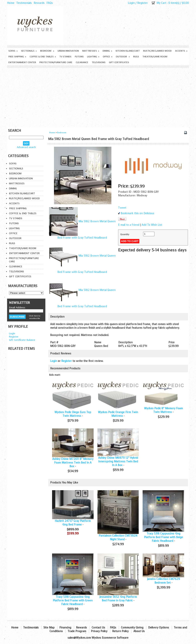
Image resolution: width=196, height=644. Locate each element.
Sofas (13, 51)
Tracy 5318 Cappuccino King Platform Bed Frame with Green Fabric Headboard (73, 601)
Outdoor (123, 57)
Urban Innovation (68, 51)
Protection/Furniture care (56, 62)
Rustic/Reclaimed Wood (157, 51)
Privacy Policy (99, 631)
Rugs (136, 57)
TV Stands (65, 57)
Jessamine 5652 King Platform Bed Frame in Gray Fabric (118, 599)
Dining (107, 51)
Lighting (93, 57)
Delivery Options (159, 628)
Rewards (39, 3)
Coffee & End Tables (43, 57)
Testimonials (24, 3)
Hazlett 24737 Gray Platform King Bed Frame (73, 523)
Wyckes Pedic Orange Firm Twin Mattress (118, 414)
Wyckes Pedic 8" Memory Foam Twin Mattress (163, 410)
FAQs (50, 3)
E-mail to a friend (129, 225)
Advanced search (26, 147)
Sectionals (29, 51)
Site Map (49, 628)
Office (108, 57)
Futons (79, 57)
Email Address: (17, 308)
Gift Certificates (119, 62)
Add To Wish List (152, 225)
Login (131, 3)
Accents (181, 51)
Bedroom (47, 51)
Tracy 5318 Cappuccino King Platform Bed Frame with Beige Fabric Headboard (163, 537)
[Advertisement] (98, 97)
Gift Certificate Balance (22, 340)
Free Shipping (17, 57)
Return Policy (120, 631)
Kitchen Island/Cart (128, 51)
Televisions (99, 62)
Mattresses (91, 51)
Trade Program (77, 631)
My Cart (161, 3)
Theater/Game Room (155, 57)
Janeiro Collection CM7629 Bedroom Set (163, 581)
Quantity (125, 234)
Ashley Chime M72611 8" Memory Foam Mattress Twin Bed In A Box (73, 463)
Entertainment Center (22, 62)
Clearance (82, 62)
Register (143, 3)
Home (11, 3)
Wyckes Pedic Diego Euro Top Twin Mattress (73, 414)
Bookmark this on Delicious (138, 213)
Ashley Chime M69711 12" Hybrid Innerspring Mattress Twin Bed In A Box (118, 462)
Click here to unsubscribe (35, 317)
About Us (139, 631)
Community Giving (132, 628)
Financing (65, 628)
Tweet (122, 208)
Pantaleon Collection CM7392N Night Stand (118, 538)
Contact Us (98, 628)
